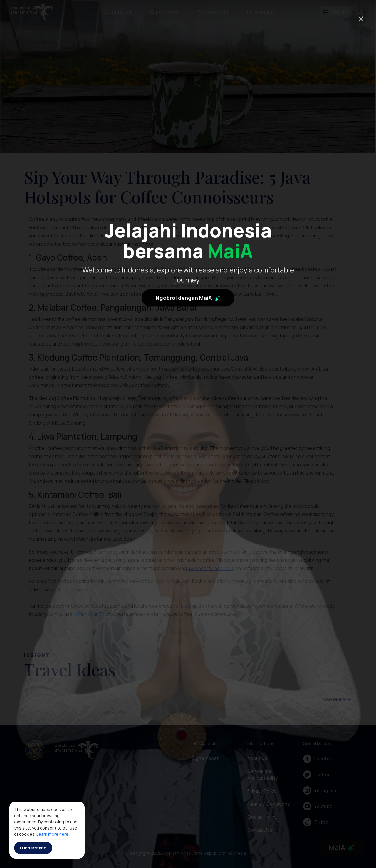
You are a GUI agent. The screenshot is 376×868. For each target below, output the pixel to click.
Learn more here (52, 834)
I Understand (33, 848)
